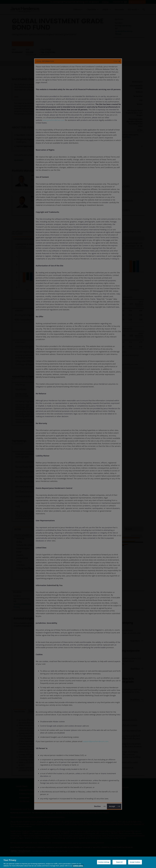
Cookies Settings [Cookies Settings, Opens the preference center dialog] (104, 862)
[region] (78, 862)
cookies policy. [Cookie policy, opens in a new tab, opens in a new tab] (78, 866)
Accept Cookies (135, 862)
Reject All (119, 862)
